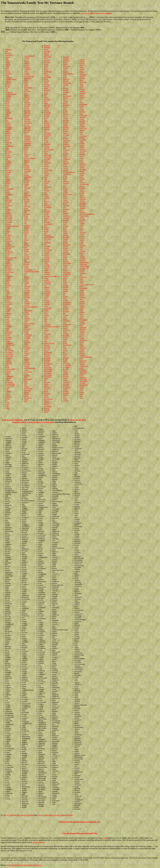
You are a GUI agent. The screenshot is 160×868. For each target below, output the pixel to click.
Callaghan (9, 297)
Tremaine (82, 232)
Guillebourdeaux (30, 368)
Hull (45, 131)
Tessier (82, 193)
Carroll (8, 315)
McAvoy (47, 345)
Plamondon (67, 245)
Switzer (82, 182)
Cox (7, 401)
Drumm (27, 166)
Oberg (65, 155)
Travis (81, 231)
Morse (65, 107)
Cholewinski (9, 350)
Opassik (66, 168)
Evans (26, 216)
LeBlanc (47, 287)
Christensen (9, 354)
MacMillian (48, 377)
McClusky (47, 347)
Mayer (46, 412)
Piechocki (66, 237)
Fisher (26, 244)
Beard (7, 150)
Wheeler (82, 333)
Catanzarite (9, 332)
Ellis (26, 205)
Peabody (66, 213)
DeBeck (27, 97)
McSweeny (48, 367)
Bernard (8, 172)
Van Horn (83, 260)
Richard (65, 315)
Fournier (27, 257)
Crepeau (27, 58)
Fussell (26, 279)
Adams (8, 57)
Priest (65, 269)
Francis (27, 264)
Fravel (26, 266)
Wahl (81, 286)
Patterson (66, 206)
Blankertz (8, 206)
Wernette (82, 324)
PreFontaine (67, 263)
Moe (64, 87)
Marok (46, 390)
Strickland (83, 169)
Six (80, 101)
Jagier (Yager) (48, 150)
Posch (65, 258)
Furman (27, 277)
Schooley (66, 386)
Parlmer (65, 193)
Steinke (82, 147)
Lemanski (47, 293)
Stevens (82, 149)
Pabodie (66, 181)
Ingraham (47, 144)
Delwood (27, 112)
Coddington (9, 376)
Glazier (27, 331)
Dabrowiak (28, 78)
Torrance (82, 219)
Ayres (7, 107)
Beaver (8, 154)
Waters (82, 305)
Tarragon (82, 188)
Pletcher (66, 246)
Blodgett (8, 209)
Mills (65, 75)
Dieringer (27, 130)
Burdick (8, 280)
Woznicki (82, 383)
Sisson (81, 99)
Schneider (66, 384)
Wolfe (81, 368)
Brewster (8, 248)
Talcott (82, 186)
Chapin (8, 341)
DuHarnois (28, 177)
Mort (64, 109)
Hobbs (46, 103)
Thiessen (82, 199)
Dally (26, 86)
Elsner (26, 208)
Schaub (65, 380)
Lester (46, 306)
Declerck (27, 102)
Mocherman (67, 83)
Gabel (26, 281)
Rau (64, 293)
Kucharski (47, 235)
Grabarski (27, 348)
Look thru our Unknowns (12, 420)
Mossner (66, 118)
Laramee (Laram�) (50, 276)
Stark (81, 132)
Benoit (7, 167)
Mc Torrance (48, 369)
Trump (82, 240)
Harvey (46, 49)
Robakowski (67, 324)
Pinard (65, 241)
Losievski (47, 334)
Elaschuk (27, 201)
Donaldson (28, 143)
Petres (65, 228)
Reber (65, 298)
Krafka (46, 229)
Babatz (8, 111)
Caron (7, 311)
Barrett (8, 135)
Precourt (66, 261)
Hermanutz (48, 77)
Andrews (8, 81)
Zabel (81, 394)
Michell (65, 68)
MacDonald (48, 371)
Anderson (8, 77)
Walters (82, 296)
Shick (81, 84)
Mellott (65, 62)
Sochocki (82, 112)
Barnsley (8, 133)
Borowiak (9, 219)
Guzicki (27, 376)
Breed (7, 243)
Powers (65, 259)
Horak (46, 118)
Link (45, 321)
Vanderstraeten (84, 266)
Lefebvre (47, 291)
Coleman (8, 378)
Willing (82, 350)
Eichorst (27, 199)
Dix (25, 134)
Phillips (65, 233)
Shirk (81, 86)
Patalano (66, 202)
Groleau (27, 366)
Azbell (7, 109)
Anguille (8, 83)
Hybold (46, 137)
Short (81, 88)
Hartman (47, 46)
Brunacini (9, 265)
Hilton (46, 98)
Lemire (46, 297)
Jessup (46, 172)
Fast (26, 223)
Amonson (8, 74)
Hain (26, 381)
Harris (26, 400)
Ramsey (66, 285)
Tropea (82, 236)
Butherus (8, 285)
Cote (7, 393)
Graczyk (27, 350)
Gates (26, 299)
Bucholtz (8, 271)
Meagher (66, 59)
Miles (65, 70)
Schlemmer (67, 382)
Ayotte (7, 105)
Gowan (27, 346)
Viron (81, 279)
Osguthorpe (67, 174)
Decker (27, 101)
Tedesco (82, 192)
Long (46, 328)
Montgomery (67, 96)
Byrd (7, 289)
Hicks (46, 92)
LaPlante (47, 274)
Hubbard (47, 127)
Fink (26, 236)
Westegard (83, 327)
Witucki (82, 364)
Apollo (8, 85)
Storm (81, 158)
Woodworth (83, 381)
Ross (64, 347)
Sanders (65, 373)
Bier (7, 178)
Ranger (65, 289)
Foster (26, 255)
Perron (65, 222)
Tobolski (82, 212)
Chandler (8, 339)
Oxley (65, 180)
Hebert (46, 66)
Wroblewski (83, 385)
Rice (64, 313)
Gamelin (27, 286)
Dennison (27, 119)
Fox (25, 260)
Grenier (27, 359)
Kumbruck (47, 242)
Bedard (8, 155)
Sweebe (82, 179)
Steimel (82, 145)
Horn (46, 120)
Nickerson (66, 141)
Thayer (82, 195)
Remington (66, 304)
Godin (26, 333)
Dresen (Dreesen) (30, 158)
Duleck (27, 179)
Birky (7, 187)
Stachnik (82, 127)
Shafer (81, 67)
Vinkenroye (83, 277)
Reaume (66, 297)
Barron (8, 137)
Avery (7, 103)
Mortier (65, 111)
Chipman (8, 349)
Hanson (27, 394)
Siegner (82, 89)
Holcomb (47, 105)
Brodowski (9, 252)
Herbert (46, 75)
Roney (65, 339)
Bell (7, 159)
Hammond (28, 390)
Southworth (83, 115)
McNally (47, 362)
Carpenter (9, 313)
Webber (82, 312)
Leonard (47, 300)
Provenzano (67, 274)
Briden (8, 250)
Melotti (65, 64)
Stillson (82, 153)
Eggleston (27, 195)
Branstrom (9, 241)
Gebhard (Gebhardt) (31, 307)
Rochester (66, 336)
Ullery (81, 249)
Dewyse (27, 125)
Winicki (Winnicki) (86, 357)
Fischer (27, 240)
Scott (65, 397)
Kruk (46, 233)
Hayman (47, 60)
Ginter (26, 327)
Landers (47, 269)
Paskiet (65, 200)
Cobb (7, 375)
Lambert (47, 265)
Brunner (8, 267)
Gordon (27, 340)
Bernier (8, 174)
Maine (46, 379)
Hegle (46, 68)
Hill (45, 96)
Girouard (27, 329)
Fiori (26, 238)
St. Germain (67, 365)
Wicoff (82, 338)
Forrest (26, 251)
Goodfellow (28, 335)
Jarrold (46, 161)
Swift (81, 180)
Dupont (27, 184)
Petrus (65, 230)
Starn (81, 134)
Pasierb (65, 198)
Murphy (66, 131)
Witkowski (83, 361)
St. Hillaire (66, 367)
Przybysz (66, 276)
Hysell (46, 140)
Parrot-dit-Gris (68, 194)
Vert (81, 275)
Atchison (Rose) (11, 94)
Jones (46, 177)
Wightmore (83, 340)
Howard (47, 125)
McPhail (47, 366)
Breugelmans (10, 246)
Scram (65, 399)
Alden (7, 62)
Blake (7, 198)
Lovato (46, 336)
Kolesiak (47, 222)
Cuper (26, 71)
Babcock (8, 113)
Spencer (82, 121)
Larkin (46, 278)
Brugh (7, 261)
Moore (65, 100)
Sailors (65, 362)
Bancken (8, 126)
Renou (65, 306)
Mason (46, 397)
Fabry (26, 218)
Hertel (46, 83)
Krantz (46, 231)
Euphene (27, 214)
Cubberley (28, 69)
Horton (46, 122)
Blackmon (9, 194)
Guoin (26, 370)
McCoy (46, 351)
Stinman (82, 154)
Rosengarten (67, 345)
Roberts (65, 328)
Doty (26, 153)
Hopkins (47, 116)
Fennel (26, 229)
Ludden (46, 338)
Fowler (26, 258)
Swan (81, 177)
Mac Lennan (48, 375)
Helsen (46, 70)
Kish (45, 209)
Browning (9, 259)
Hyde (46, 138)
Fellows (27, 227)
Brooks (8, 254)
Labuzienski (48, 250)
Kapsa (46, 189)
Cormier (8, 391)
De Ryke (27, 99)
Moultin (66, 120)
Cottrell (8, 395)
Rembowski (67, 302)
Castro (7, 330)
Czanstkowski (29, 76)
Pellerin (65, 215)
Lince (46, 314)
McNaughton (48, 364)
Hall (26, 385)
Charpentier (9, 343)
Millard (65, 72)
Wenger (82, 322)
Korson (46, 228)
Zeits (81, 398)
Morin (65, 103)
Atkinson (8, 96)
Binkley (8, 181)
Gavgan (27, 305)
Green (26, 355)
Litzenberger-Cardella (51, 327)
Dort (26, 151)
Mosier (65, 116)
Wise (81, 359)
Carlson (8, 310)
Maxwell (47, 410)
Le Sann (47, 302)
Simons (82, 95)
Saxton (65, 378)
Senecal (82, 62)
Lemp (46, 299)
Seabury (82, 60)
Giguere (27, 318)
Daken (26, 80)
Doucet (27, 154)
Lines (46, 317)
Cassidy (8, 324)
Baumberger (9, 146)
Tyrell (81, 247)
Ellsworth (27, 206)
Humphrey (47, 133)
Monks (65, 94)
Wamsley (82, 298)
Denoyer (27, 121)
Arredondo (9, 92)
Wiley (81, 344)
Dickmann (28, 127)
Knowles (47, 216)
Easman (27, 192)
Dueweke (27, 171)
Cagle (7, 293)
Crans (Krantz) (29, 56)
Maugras (47, 403)
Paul (64, 207)
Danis (26, 89)
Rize (64, 323)
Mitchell (66, 81)
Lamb (46, 263)
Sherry (82, 80)
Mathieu (47, 401)
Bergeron (8, 170)
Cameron (8, 302)
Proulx (65, 271)
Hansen (27, 392)
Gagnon (27, 283)
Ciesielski (9, 363)
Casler (7, 321)
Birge (7, 185)
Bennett (8, 165)
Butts (7, 287)
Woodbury (83, 377)
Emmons (27, 210)
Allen (7, 68)
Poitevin (66, 250)
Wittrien (82, 363)
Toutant (82, 223)
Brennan (8, 245)
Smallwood (83, 104)
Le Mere (47, 295)
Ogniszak (66, 163)
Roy (64, 352)
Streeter (82, 167)
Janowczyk (48, 157)
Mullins (65, 126)
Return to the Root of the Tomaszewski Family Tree (80, 822)
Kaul (45, 192)
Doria (26, 149)
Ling (45, 319)
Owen (65, 176)
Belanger (8, 157)
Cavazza (8, 334)
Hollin (46, 109)
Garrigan (27, 298)
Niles (65, 148)
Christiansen (9, 356)
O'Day (65, 157)
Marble (46, 384)
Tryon (81, 242)
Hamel (26, 387)
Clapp (7, 367)
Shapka (82, 69)
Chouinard (9, 352)
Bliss (7, 207)
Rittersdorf (66, 321)
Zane (81, 396)
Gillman (27, 325)
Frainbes (27, 262)
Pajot (65, 187)
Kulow (46, 241)
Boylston (8, 235)
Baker (7, 122)
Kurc (45, 244)
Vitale (81, 283)
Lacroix (46, 254)
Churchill (8, 362)
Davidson (27, 91)
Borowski (8, 220)
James (46, 153)
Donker (27, 147)
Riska (65, 319)
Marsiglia (47, 393)
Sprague (82, 123)
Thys (81, 210)
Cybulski (27, 75)
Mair (45, 380)
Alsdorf (8, 72)
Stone (81, 156)
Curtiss (26, 73)
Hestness (47, 85)
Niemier (66, 142)
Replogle (66, 308)
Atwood (8, 98)
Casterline (9, 326)
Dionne (27, 132)
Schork (65, 389)
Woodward (83, 379)
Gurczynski (28, 372)
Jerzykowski (48, 170)
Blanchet (8, 202)
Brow (7, 256)
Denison (27, 115)
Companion (9, 382)
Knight (46, 215)
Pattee (65, 204)
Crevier (27, 62)
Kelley (46, 194)
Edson (26, 193)
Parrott (65, 196)
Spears (82, 119)
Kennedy (47, 198)
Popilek (65, 252)
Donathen (27, 145)
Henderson (47, 72)
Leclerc (46, 289)
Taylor (81, 190)
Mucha (65, 124)
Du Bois (27, 167)
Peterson (66, 226)
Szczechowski (84, 184)
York (81, 390)
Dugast (26, 175)
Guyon (26, 374)
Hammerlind (28, 389)
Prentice (66, 265)
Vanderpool (83, 264)
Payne (65, 211)
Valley (81, 253)
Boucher (8, 224)
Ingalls (46, 142)
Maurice (47, 405)
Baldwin (8, 124)
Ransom (66, 291)
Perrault (65, 220)
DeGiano (27, 104)
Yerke (81, 389)
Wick (81, 337)
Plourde (65, 248)
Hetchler (47, 86)
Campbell (8, 304)
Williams (82, 348)
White (81, 335)
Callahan (8, 298)
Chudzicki (9, 358)
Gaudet (27, 301)
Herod (46, 79)
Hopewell (47, 114)
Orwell (65, 170)
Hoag (46, 101)
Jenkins (46, 166)
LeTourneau (48, 308)
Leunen (46, 310)
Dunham (27, 180)
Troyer (82, 238)
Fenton (26, 232)
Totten (81, 221)
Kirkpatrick (48, 207)
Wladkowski (84, 366)
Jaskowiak (47, 163)
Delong (27, 108)
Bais (7, 120)
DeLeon (27, 106)
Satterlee (66, 375)
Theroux (82, 197)
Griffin (26, 361)
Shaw (81, 71)
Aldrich (8, 64)
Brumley (8, 263)
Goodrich (27, 338)
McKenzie (47, 358)
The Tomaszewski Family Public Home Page (25, 865)
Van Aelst (83, 258)
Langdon (47, 272)
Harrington (28, 398)
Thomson (82, 206)
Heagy (46, 64)
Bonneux (8, 213)
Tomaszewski (84, 216)
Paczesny (66, 183)
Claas (7, 365)
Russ (64, 356)
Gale (26, 284)
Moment (66, 90)
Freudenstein (28, 270)
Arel (7, 89)
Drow (26, 164)
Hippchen (47, 99)
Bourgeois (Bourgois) (12, 226)
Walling (82, 294)
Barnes (8, 131)
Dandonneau (28, 88)
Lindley (46, 315)
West (81, 325)
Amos (7, 75)
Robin (65, 332)
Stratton (82, 166)
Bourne (8, 228)
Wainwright (83, 288)
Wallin (81, 292)
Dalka (26, 84)
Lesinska (47, 304)
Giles (26, 322)
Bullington (9, 276)
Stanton (82, 130)
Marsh (46, 392)
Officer (65, 161)
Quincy (65, 278)
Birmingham (9, 189)
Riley (65, 317)
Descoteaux (28, 123)
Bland (7, 204)
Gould (26, 344)
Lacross (46, 255)
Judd (45, 179)
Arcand (8, 87)
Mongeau (66, 92)
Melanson (66, 61)
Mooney (66, 98)
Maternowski (48, 399)
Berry (7, 176)
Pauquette (66, 209)
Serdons (82, 63)
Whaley (82, 331)
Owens (65, 178)
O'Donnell (66, 159)
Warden (82, 301)
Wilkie (82, 346)
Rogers (65, 337)
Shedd (81, 73)
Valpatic (82, 257)
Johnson (47, 174)
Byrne (7, 291)
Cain (7, 295)
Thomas (82, 201)
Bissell (8, 193)
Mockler (66, 85)
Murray (65, 133)
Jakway (46, 151)
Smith (81, 106)
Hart (26, 402)
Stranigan (82, 164)
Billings (8, 180)
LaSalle (46, 280)
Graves (26, 353)
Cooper (8, 388)
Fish (26, 242)
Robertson (66, 330)
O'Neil (65, 165)
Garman (27, 296)
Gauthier (27, 303)
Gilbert (26, 320)
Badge (7, 115)
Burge (7, 282)
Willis (81, 351)
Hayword (47, 62)
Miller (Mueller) (68, 74)
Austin (7, 102)
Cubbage (27, 67)
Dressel (27, 160)
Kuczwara (47, 239)
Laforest (47, 261)
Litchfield (47, 325)
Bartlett (8, 139)
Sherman (82, 78)
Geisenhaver (28, 311)
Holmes (46, 111)
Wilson (82, 353)
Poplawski (66, 254)
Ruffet (65, 354)
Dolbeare (27, 138)
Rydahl (65, 360)
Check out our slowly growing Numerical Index (55, 815)
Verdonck (82, 273)
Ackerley (8, 53)
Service (82, 65)
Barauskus (9, 128)
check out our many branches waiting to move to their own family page (49, 421)
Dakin (26, 82)
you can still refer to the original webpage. (97, 13)
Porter (65, 256)
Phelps (65, 232)
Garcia (26, 288)
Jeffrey (46, 164)
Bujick (7, 274)
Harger (26, 396)
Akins (7, 61)
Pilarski (65, 239)
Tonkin (82, 218)
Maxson (47, 408)
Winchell (82, 355)
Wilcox (82, 342)
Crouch (27, 65)
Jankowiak (47, 155)
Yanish (82, 387)
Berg (7, 168)
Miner (65, 77)
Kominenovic (48, 224)
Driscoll (27, 162)
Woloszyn (83, 374)
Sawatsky (66, 376)
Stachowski (83, 128)
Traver (81, 229)
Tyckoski (82, 245)
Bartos (7, 141)
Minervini (66, 79)
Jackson (46, 148)
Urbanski (82, 251)
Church (8, 360)
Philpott (65, 235)
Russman (66, 358)
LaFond (46, 259)
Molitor (65, 89)
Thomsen (82, 205)
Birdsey (8, 183)
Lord (45, 332)
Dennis (26, 117)
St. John (66, 369)
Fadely (26, 219)
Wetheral (82, 329)
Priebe (65, 267)
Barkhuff (8, 129)
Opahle (65, 167)
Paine (65, 185)
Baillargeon (9, 118)
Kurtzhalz (47, 246)
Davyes (27, 95)
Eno (25, 212)
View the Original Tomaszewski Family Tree (80, 833)
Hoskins (47, 124)
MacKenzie (48, 373)
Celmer (8, 336)
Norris (65, 152)
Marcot (46, 386)
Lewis (46, 312)
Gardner (27, 292)
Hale (26, 383)
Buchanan (9, 269)
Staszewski (83, 136)
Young (81, 392)
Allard (7, 66)
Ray (64, 295)
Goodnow (27, 337)
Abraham (8, 49)
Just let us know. (39, 842)
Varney (82, 271)
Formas (27, 249)
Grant (26, 351)
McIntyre (47, 356)
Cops (7, 389)
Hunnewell (47, 135)
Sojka (81, 114)
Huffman (47, 129)
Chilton (8, 347)
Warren (82, 303)
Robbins (66, 326)
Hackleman (28, 379)
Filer (26, 234)
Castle (7, 328)
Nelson (65, 139)
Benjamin (8, 163)
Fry (25, 275)
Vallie (81, 255)
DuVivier (27, 188)
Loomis (46, 330)
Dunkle (27, 182)
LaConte (47, 252)
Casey (7, 319)
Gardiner (27, 290)
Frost (26, 273)
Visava (82, 281)
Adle (7, 59)
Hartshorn (47, 47)
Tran (81, 227)
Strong (82, 171)
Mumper (66, 129)
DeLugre (27, 110)
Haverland (47, 57)
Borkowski (9, 217)
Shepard (82, 76)
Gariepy (27, 294)
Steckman (83, 140)
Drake (26, 156)
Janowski (47, 159)
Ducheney (27, 169)
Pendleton (66, 219)
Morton (65, 113)
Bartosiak (8, 142)
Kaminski (47, 187)
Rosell (65, 343)
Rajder (65, 282)
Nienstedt (66, 144)
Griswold (27, 364)
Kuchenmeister (49, 237)
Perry (65, 224)
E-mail (105, 838)
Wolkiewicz (83, 372)
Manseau (47, 382)
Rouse (65, 349)
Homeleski (47, 112)
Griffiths (27, 363)
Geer (26, 309)
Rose (64, 341)
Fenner (26, 231)
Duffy (26, 173)
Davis (26, 93)
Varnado (82, 270)
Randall (65, 287)
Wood (81, 376)
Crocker (27, 63)
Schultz (65, 395)
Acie (7, 51)
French (26, 268)
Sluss (81, 102)
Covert (8, 399)
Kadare (46, 183)
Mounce (66, 122)
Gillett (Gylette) (29, 324)
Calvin (7, 300)
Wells (81, 318)
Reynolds (66, 311)
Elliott (26, 203)
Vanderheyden (84, 262)
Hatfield (47, 53)
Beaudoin (8, 152)
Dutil (26, 186)
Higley (46, 94)
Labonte (47, 248)
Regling (65, 300)
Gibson (27, 314)
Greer (26, 357)
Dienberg (27, 128)
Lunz (46, 341)
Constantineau (10, 384)
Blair (7, 196)
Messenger (66, 66)
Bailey (7, 116)
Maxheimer (48, 406)
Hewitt (46, 88)
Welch (81, 316)
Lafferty (47, 257)
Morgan (65, 102)
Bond (7, 211)
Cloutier (8, 373)
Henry (46, 73)
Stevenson (83, 151)
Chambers (9, 337)
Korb (46, 226)
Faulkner (27, 225)
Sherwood (83, 82)
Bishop (8, 191)
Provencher (67, 272)
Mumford (66, 128)
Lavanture (47, 284)
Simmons (82, 93)
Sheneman (83, 75)
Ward (81, 299)
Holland (47, 107)
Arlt (7, 90)
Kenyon (46, 202)
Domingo (27, 140)
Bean (7, 148)
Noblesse (66, 150)
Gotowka (27, 342)
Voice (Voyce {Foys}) (87, 284)
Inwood (46, 146)
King (45, 203)
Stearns (82, 138)
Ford (26, 247)
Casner (8, 323)
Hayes (46, 59)
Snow (81, 108)
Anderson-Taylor (11, 79)
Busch (7, 284)
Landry (46, 270)
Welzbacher (83, 320)
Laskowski (47, 282)
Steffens (82, 143)
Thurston (82, 208)
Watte (81, 309)
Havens (46, 55)
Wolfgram (83, 370)
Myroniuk (66, 135)
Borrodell (8, 222)
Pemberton (66, 217)
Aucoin (8, 100)
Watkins (82, 307)
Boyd (7, 233)
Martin (46, 395)
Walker (82, 290)
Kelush (46, 196)
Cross (7, 404)
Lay (45, 286)
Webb (81, 311)
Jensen (46, 168)
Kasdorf (47, 190)
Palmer (65, 189)
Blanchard (9, 200)
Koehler (47, 218)
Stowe (81, 162)
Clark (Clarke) (10, 369)
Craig (7, 408)
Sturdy (82, 175)
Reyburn (66, 310)
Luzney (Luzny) (49, 343)
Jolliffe (46, 176)
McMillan (47, 360)
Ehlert (26, 197)
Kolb (45, 220)
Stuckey (82, 173)
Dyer (26, 190)
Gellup (26, 312)
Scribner (66, 401)
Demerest (27, 114)
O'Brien (65, 154)
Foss (26, 253)
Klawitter (47, 211)
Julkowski (47, 181)
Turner (82, 244)
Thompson (83, 203)
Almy (7, 70)
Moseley (66, 115)
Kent (45, 200)
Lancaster (47, 267)
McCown (47, 349)
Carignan (8, 308)
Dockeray (27, 136)
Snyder (82, 110)
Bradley (8, 237)
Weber (81, 314)
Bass (7, 144)
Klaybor (47, 213)
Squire (81, 125)
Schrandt (66, 391)
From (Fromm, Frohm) (32, 271)
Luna (46, 340)
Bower (7, 230)
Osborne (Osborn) (69, 172)
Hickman (47, 90)
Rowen (65, 350)
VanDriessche (84, 268)
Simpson (82, 97)
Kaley (46, 185)
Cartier (8, 317)
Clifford (8, 371)
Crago (7, 402)
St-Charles (66, 363)
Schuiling (66, 393)
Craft (7, 406)
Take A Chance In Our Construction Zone (18, 815)
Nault (65, 137)
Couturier (8, 397)
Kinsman (47, 205)
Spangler (82, 117)
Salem (65, 371)
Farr (26, 221)
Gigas (26, 316)
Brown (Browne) (11, 258)
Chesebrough (10, 345)
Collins (8, 380)
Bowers (8, 232)
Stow (81, 160)
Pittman (65, 243)
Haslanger (47, 51)
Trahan (82, 225)
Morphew (66, 105)
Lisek (46, 323)
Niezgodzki (67, 146)
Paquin (65, 191)
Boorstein (8, 215)
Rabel (65, 280)
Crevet (26, 60)
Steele (81, 141)
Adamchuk (9, 55)
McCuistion (48, 353)
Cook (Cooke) (10, 386)
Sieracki (82, 91)
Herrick (46, 81)
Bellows (8, 161)
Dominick (27, 141)
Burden (8, 278)
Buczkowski (9, 272)
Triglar (82, 234)
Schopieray (67, 388)
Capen (7, 306)
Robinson (66, 334)
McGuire (47, 354)
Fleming (27, 245)
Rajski (65, 284)
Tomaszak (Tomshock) (87, 214)
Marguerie (47, 388)
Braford (8, 239)
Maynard (66, 57)
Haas (26, 377)
